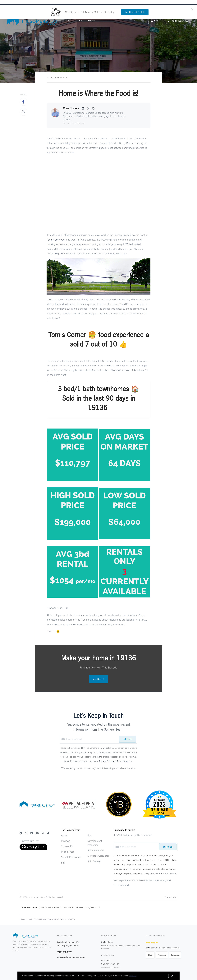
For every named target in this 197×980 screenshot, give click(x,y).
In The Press (68, 852)
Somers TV (67, 846)
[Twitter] (26, 833)
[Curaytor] (33, 850)
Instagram (175, 955)
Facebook (162, 955)
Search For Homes (71, 857)
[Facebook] (21, 833)
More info (133, 976)
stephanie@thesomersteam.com (71, 957)
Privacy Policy (171, 897)
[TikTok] (48, 833)
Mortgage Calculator (98, 856)
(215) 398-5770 (64, 952)
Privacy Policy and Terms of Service (116, 761)
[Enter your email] (92, 739)
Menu (155, 21)
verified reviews (170, 948)
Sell (71, 21)
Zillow (150, 955)
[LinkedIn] (32, 833)
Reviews (66, 841)
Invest (92, 21)
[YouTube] (37, 833)
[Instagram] (43, 833)
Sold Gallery (94, 861)
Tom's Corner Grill (56, 240)
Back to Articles (59, 78)
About (64, 835)
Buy (81, 21)
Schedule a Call (96, 850)
